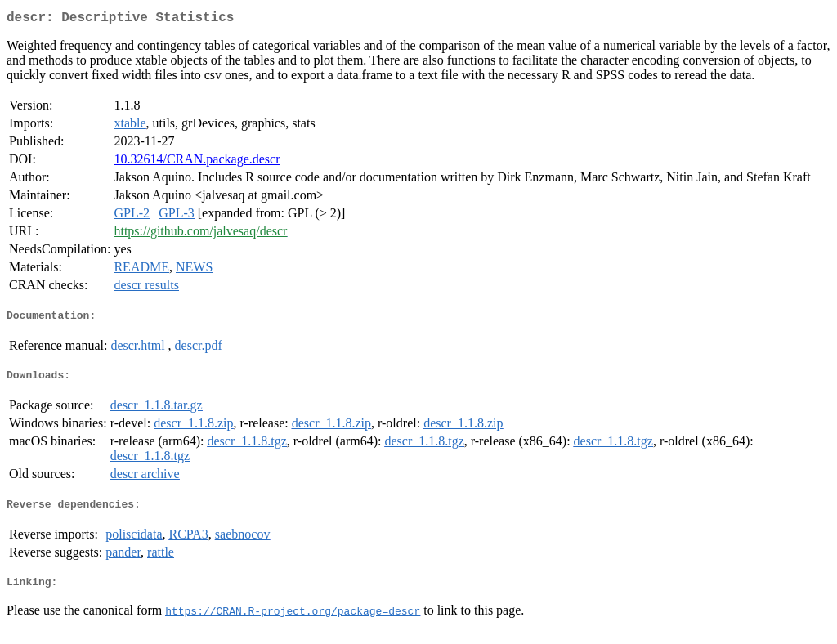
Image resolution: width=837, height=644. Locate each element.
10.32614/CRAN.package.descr (197, 162)
